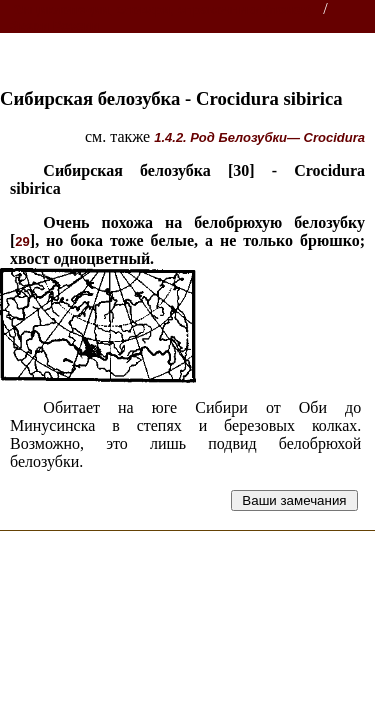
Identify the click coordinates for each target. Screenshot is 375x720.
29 (22, 241)
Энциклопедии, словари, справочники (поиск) (162, 9)
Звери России (54, 25)
